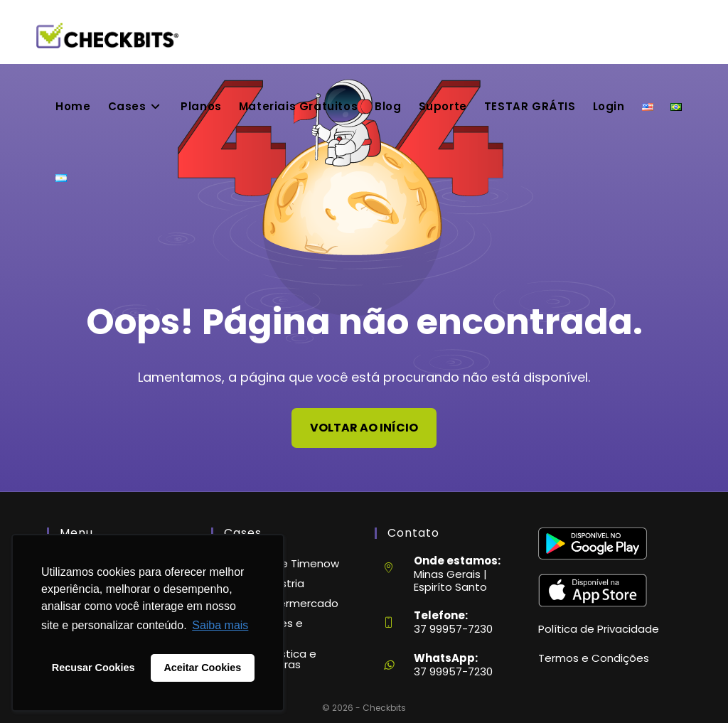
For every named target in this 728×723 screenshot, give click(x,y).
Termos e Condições (594, 658)
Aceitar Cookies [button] (202, 668)
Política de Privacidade (599, 629)
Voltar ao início (364, 428)
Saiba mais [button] (220, 625)
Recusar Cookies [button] (93, 668)
